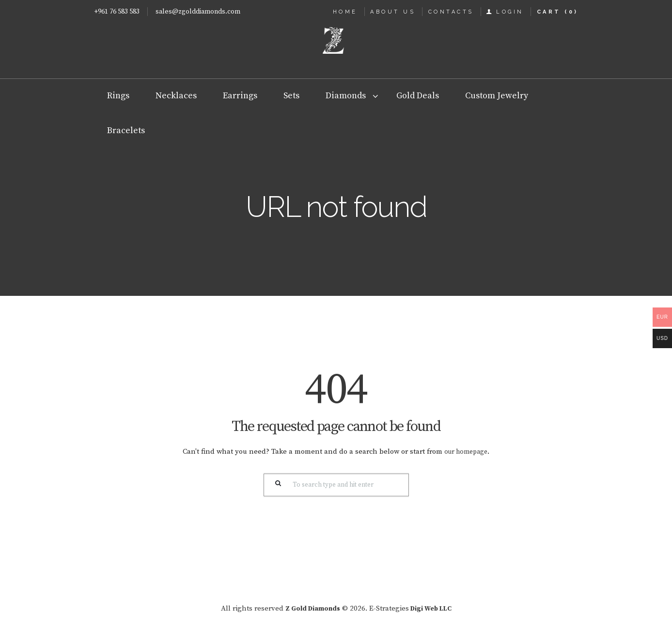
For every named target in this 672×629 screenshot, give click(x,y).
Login (510, 12)
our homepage (466, 452)
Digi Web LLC (434, 608)
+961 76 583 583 (117, 12)
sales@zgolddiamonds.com (198, 12)
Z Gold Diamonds (310, 608)
